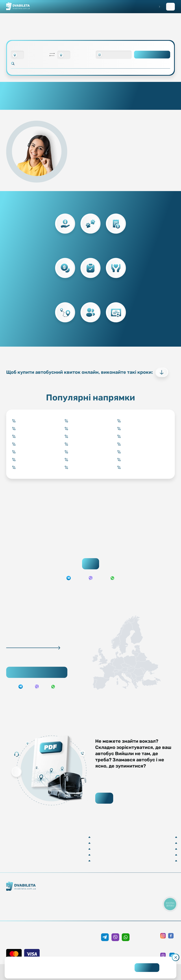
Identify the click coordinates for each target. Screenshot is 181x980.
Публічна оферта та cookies (157, 891)
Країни (76, 907)
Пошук (152, 55)
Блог (117, 891)
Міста (76, 913)
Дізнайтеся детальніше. (70, 970)
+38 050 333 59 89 (115, 928)
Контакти (30, 902)
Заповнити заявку (170, 7)
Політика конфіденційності (157, 896)
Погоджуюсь (147, 968)
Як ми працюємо (30, 897)
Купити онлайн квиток (76, 891)
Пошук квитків (91, 564)
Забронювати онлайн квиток (76, 896)
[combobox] (17, 55)
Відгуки (117, 907)
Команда (30, 908)
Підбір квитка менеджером (76, 902)
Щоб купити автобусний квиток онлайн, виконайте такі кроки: (87, 372)
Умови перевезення (117, 896)
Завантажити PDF (104, 798)
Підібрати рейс (37, 672)
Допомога (117, 902)
